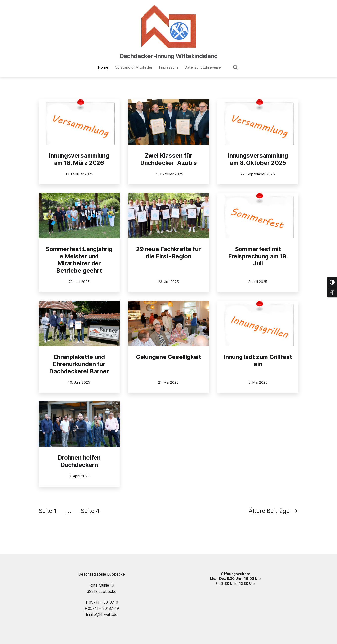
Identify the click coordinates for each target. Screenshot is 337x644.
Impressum (168, 67)
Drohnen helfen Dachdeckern (79, 461)
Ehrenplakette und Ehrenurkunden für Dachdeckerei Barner (79, 364)
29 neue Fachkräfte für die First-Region (168, 253)
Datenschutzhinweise (203, 67)
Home (103, 67)
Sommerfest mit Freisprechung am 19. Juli (258, 256)
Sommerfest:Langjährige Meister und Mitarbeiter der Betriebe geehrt (79, 260)
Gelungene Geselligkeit (168, 357)
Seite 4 (90, 511)
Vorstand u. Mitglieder (134, 67)
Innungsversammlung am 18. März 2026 (79, 159)
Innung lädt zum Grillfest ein (258, 360)
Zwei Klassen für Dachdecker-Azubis (168, 159)
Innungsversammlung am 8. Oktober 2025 (258, 159)
